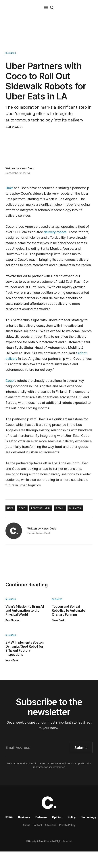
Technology (89, 818)
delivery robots (55, 232)
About (26, 825)
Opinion (57, 818)
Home (9, 817)
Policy (72, 818)
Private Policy (67, 825)
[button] (46, 7)
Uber (9, 188)
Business (24, 818)
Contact (37, 825)
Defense (41, 818)
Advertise (51, 825)
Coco (10, 381)
